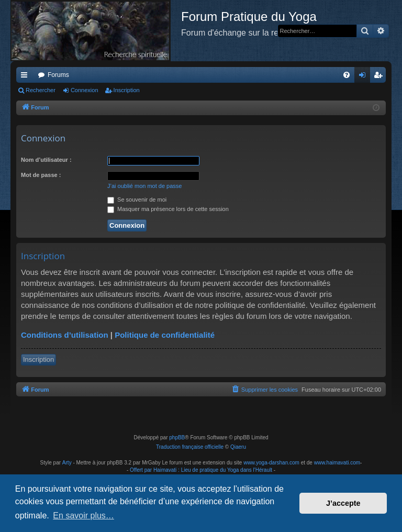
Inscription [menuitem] (380, 77)
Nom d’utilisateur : (46, 160)
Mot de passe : (41, 175)
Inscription (127, 90)
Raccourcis (26, 77)
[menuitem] (347, 75)
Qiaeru (238, 447)
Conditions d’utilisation (65, 335)
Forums (58, 75)
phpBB (177, 437)
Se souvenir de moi (137, 199)
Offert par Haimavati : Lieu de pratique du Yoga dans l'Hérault (201, 470)
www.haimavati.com (337, 463)
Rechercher (41, 90)
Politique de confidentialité (165, 335)
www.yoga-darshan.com (271, 463)
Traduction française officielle (190, 447)
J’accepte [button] (343, 503)
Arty (67, 463)
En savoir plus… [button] (83, 516)
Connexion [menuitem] (365, 77)
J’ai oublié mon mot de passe (144, 186)
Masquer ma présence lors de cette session (168, 209)
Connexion (85, 90)
